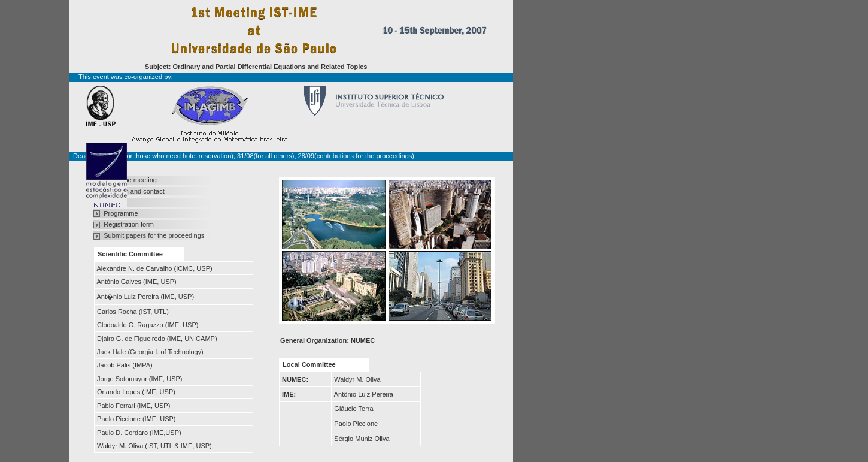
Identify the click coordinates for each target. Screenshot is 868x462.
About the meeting (130, 180)
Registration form (129, 224)
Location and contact (134, 191)
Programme (121, 213)
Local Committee (309, 364)
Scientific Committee (130, 254)
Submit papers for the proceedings (154, 235)
